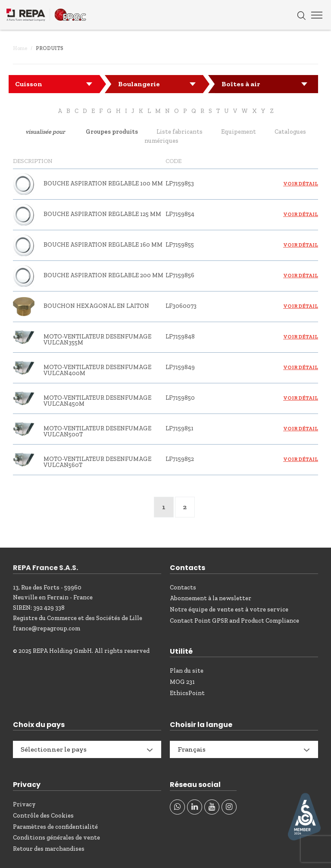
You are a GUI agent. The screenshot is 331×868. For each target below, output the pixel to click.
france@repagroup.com (47, 628)
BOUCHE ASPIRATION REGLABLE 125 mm (102, 214)
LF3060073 (181, 306)
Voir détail (301, 184)
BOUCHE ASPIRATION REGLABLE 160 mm (103, 245)
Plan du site (187, 671)
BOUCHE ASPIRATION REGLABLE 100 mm (103, 183)
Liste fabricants (180, 132)
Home (20, 48)
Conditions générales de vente (56, 838)
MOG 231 (182, 682)
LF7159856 (180, 275)
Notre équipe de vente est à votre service (229, 609)
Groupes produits (112, 132)
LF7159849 (180, 367)
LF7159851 (180, 428)
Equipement (239, 132)
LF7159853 (180, 183)
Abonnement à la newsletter (211, 598)
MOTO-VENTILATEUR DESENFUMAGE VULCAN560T (97, 462)
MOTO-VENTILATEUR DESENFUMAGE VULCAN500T (97, 431)
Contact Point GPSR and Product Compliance (234, 621)
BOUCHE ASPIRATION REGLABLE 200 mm (103, 275)
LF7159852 (180, 459)
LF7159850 (180, 398)
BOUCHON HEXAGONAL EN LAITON (96, 306)
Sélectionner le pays (54, 749)
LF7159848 (180, 337)
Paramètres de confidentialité (55, 827)
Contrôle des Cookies (43, 816)
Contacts (183, 588)
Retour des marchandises (49, 849)
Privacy (24, 804)
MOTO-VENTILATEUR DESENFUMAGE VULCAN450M (97, 401)
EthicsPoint (187, 693)
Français (192, 749)
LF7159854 (180, 214)
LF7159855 (180, 245)
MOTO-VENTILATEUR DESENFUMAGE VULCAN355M (97, 340)
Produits (50, 48)
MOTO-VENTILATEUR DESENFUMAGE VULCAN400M (97, 370)
